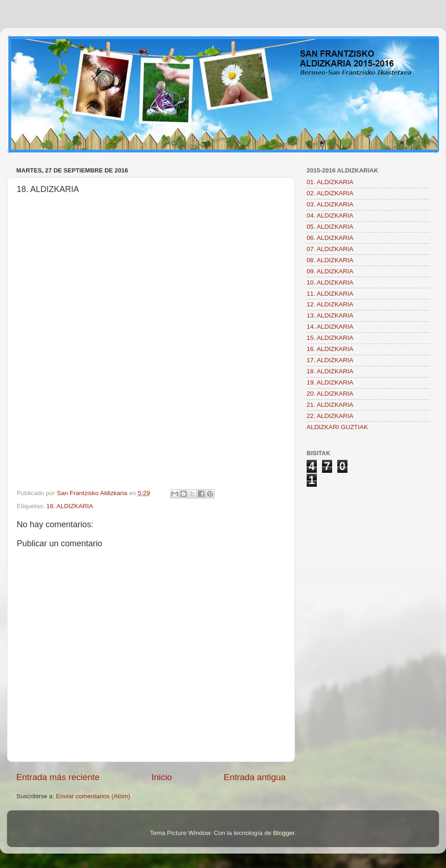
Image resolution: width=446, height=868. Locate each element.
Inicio (162, 777)
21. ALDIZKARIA (330, 405)
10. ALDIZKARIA (330, 282)
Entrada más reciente (58, 777)
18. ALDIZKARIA (70, 506)
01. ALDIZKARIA (330, 182)
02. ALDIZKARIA (330, 193)
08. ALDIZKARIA (330, 260)
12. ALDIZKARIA (330, 304)
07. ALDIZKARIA (330, 249)
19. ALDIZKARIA (330, 382)
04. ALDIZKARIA (330, 215)
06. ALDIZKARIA (330, 238)
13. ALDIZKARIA (330, 315)
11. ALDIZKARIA (330, 294)
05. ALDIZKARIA (330, 227)
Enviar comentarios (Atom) (93, 796)
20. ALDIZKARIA (330, 394)
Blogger (284, 833)
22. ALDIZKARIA (330, 416)
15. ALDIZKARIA (330, 338)
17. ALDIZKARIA (330, 360)
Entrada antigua (255, 777)
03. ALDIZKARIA (330, 204)
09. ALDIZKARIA (330, 271)
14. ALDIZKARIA (330, 327)
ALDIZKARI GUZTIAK (337, 427)
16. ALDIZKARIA (330, 349)
